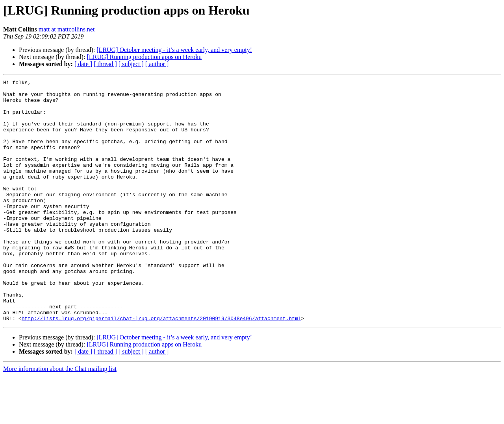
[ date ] (83, 64)
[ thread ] (105, 64)
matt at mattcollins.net (67, 29)
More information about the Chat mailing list (60, 417)
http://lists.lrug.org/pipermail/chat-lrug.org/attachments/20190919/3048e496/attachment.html (161, 367)
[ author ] (157, 64)
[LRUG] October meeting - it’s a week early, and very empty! (174, 50)
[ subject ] (131, 64)
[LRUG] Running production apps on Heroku (144, 57)
